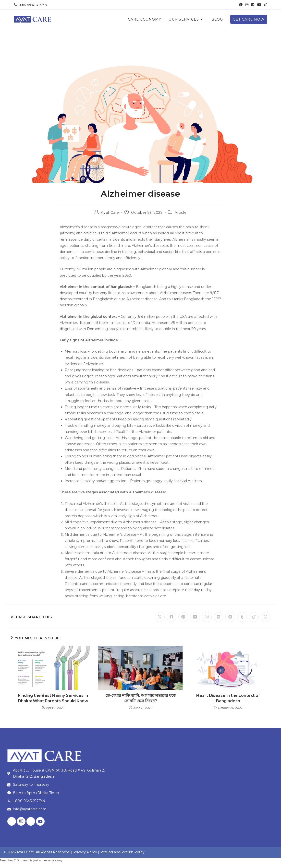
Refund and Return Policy (122, 852)
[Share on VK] (219, 617)
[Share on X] (160, 617)
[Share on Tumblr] (242, 617)
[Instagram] (21, 821)
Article (181, 213)
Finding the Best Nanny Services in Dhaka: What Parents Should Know (53, 698)
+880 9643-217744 (33, 5)
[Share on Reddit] (230, 617)
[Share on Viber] (207, 617)
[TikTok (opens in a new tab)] (265, 5)
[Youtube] (40, 821)
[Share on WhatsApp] (266, 617)
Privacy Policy (85, 852)
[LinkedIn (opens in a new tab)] (253, 5)
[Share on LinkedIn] (195, 617)
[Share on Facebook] (171, 617)
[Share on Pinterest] (183, 617)
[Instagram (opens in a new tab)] (247, 5)
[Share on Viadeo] (254, 617)
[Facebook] (12, 821)
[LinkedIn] (31, 821)
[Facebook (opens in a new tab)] (241, 5)
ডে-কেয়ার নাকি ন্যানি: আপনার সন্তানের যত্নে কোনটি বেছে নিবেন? (140, 698)
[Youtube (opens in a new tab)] (259, 5)
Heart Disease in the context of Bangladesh (228, 698)
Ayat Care (110, 213)
